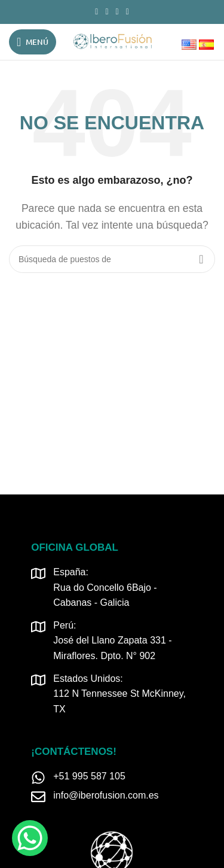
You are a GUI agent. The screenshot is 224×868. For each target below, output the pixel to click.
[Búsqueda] (112, 259)
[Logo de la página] (112, 41)
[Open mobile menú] (33, 42)
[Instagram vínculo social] (107, 12)
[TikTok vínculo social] (128, 12)
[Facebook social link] (96, 12)
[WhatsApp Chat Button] (30, 838)
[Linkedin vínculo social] (117, 12)
